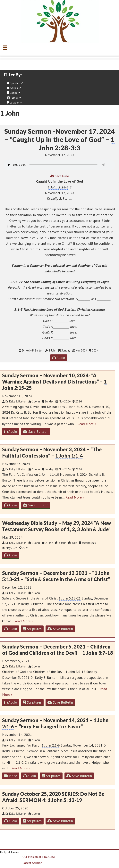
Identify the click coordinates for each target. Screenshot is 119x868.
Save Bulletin (36, 431)
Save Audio (60, 176)
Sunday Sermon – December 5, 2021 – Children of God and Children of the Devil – (58, 650)
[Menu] (5, 48)
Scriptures (32, 629)
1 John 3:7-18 (98, 653)
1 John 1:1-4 (69, 456)
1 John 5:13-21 (70, 598)
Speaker (15, 83)
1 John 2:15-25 (77, 407)
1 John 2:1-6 (51, 745)
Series (14, 88)
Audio (59, 358)
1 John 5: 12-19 (65, 800)
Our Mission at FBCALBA (39, 857)
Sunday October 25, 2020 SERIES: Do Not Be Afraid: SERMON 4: (53, 797)
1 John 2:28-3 (58, 187)
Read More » (87, 424)
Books (13, 93)
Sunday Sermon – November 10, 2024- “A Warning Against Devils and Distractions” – (54, 382)
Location (15, 103)
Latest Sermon (32, 863)
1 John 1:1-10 (49, 474)
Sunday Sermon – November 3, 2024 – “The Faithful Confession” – (52, 453)
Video (11, 776)
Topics (14, 98)
